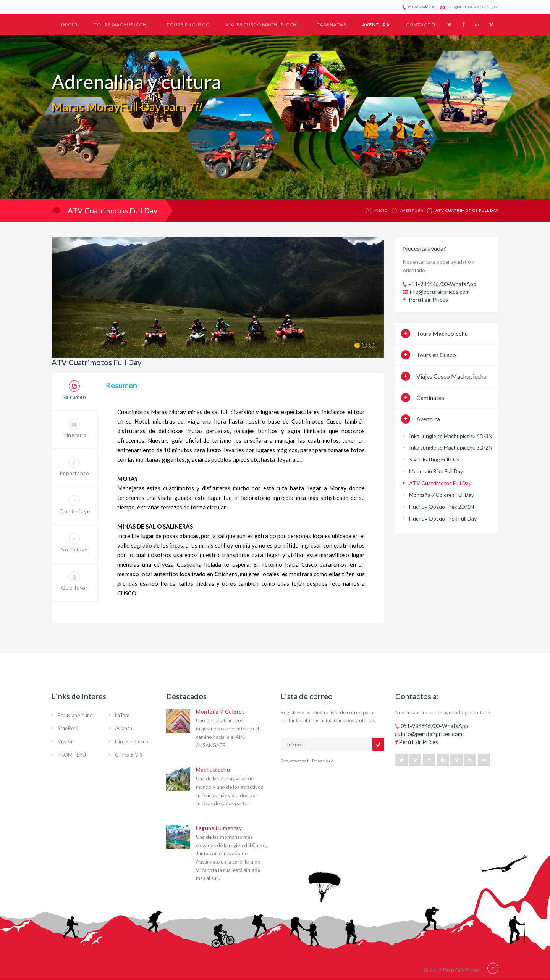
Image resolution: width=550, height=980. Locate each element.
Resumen (74, 390)
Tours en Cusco (188, 25)
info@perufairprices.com (469, 7)
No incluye (74, 543)
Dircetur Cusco (132, 741)
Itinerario (74, 428)
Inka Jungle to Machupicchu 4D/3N (451, 436)
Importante (74, 467)
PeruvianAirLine (75, 715)
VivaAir (66, 741)
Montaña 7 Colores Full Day (442, 495)
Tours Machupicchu (122, 25)
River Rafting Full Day (434, 459)
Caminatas (331, 25)
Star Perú (68, 728)
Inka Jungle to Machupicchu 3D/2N (451, 447)
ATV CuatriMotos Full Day (440, 483)
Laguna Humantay (219, 828)
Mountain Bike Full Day (436, 471)
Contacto (420, 25)
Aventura (376, 25)
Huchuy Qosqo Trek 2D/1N (442, 507)
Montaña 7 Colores (221, 712)
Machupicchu (213, 770)
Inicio (69, 25)
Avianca (124, 728)
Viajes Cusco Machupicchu (263, 25)
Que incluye (75, 505)
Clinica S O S (129, 755)
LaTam (122, 715)
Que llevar (74, 581)
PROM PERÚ (72, 755)
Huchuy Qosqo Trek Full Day (443, 518)
